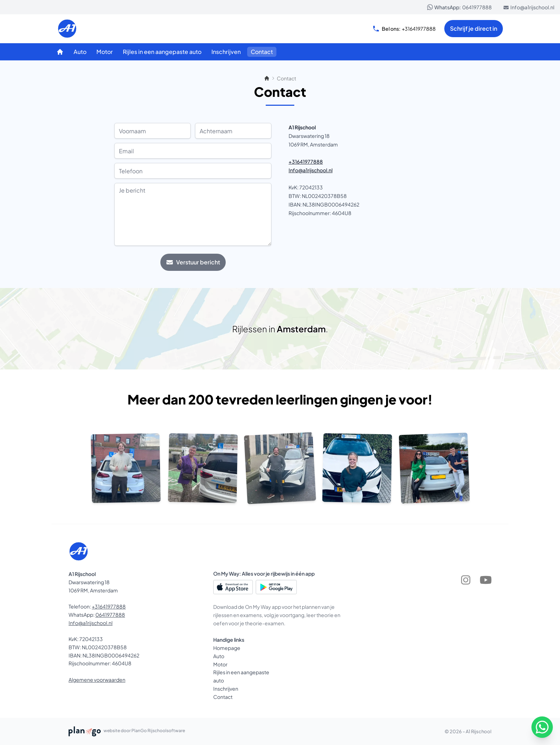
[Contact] (262, 52)
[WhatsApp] (542, 727)
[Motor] (105, 52)
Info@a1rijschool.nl (529, 7)
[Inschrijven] (226, 52)
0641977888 (459, 7)
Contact (223, 697)
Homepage (227, 648)
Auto (219, 656)
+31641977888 (404, 29)
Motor (220, 664)
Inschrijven (226, 689)
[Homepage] (60, 52)
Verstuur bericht (193, 262)
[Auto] (80, 52)
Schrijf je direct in (474, 28)
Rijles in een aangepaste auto (241, 676)
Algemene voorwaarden (97, 680)
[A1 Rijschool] (91, 29)
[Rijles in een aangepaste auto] (162, 52)
